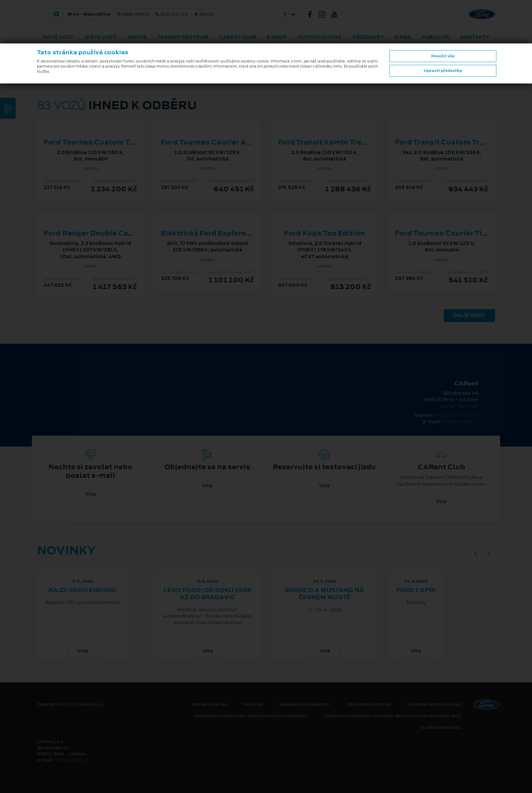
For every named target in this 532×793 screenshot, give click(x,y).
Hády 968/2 (140, 14)
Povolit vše (443, 56)
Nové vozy (58, 37)
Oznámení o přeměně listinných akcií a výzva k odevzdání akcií (393, 716)
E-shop (277, 37)
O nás (403, 37)
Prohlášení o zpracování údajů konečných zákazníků (251, 716)
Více (91, 494)
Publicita (435, 37)
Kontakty (475, 37)
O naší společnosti (441, 728)
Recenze (253, 704)
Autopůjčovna (320, 37)
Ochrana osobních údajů (434, 704)
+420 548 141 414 (457, 415)
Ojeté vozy (101, 37)
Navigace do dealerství (304, 704)
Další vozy (469, 315)
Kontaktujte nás (210, 704)
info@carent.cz (460, 421)
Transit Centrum (183, 37)
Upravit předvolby (443, 71)
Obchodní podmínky (369, 704)
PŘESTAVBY (368, 37)
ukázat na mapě (459, 406)
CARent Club (238, 37)
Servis (137, 37)
